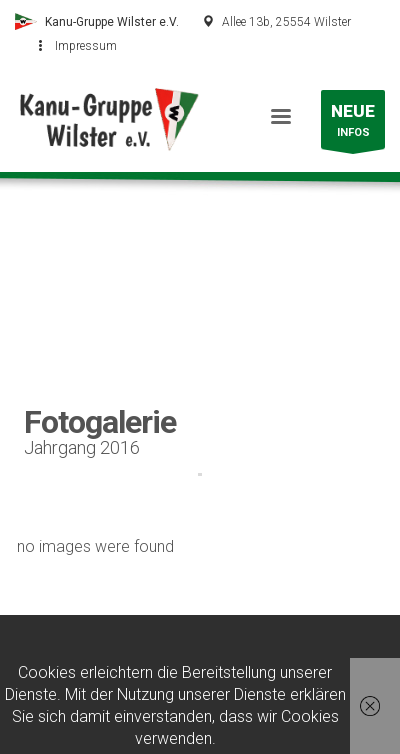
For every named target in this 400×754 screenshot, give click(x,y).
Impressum (86, 46)
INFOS (353, 124)
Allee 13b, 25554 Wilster (286, 22)
